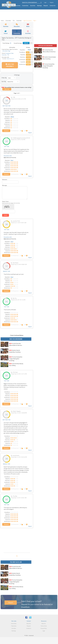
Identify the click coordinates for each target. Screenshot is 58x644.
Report (30, 133)
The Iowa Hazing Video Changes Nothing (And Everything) (16, 359)
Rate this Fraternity (10, 65)
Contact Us (53, 6)
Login (45, 2)
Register (52, 2)
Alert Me (7, 89)
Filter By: (4, 78)
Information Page (6, 51)
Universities (17, 6)
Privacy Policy (44, 628)
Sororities (33, 6)
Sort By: (4, 81)
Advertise (29, 623)
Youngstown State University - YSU (8, 54)
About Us (44, 623)
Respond (6, 131)
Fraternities (25, 6)
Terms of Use (44, 626)
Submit (6, 215)
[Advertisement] (17, 540)
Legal (44, 631)
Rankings (39, 6)
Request (46, 6)
